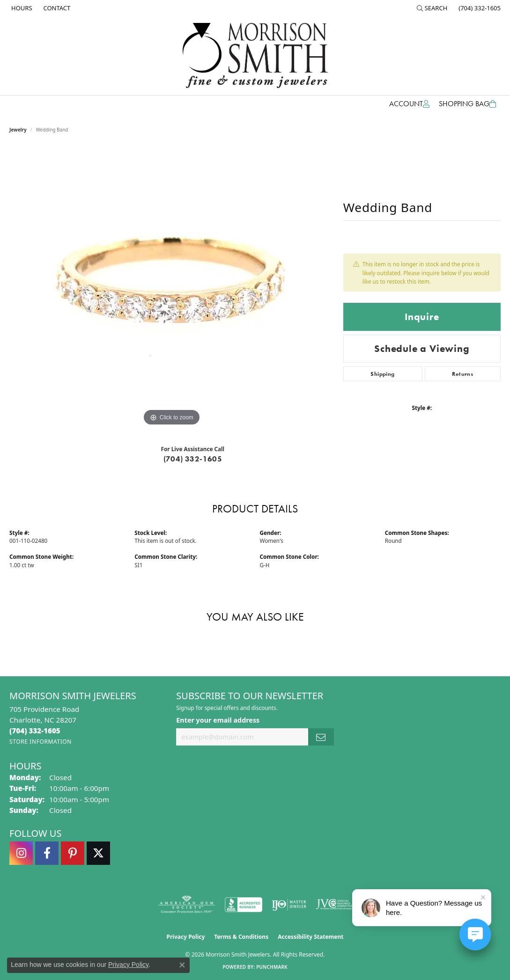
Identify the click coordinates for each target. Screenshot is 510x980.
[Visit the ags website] (187, 905)
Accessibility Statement (310, 937)
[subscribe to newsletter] (321, 737)
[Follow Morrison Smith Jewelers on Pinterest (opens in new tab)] (73, 853)
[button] (432, 8)
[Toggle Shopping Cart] (467, 104)
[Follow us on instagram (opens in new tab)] (21, 853)
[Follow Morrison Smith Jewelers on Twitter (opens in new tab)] (98, 853)
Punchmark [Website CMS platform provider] (272, 967)
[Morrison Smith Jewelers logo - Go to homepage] (255, 55)
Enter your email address (218, 720)
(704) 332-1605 (193, 459)
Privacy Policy (186, 937)
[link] (21, 8)
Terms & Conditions (241, 937)
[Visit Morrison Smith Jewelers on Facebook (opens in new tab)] (47, 853)
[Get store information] (41, 742)
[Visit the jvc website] (334, 905)
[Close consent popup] (182, 965)
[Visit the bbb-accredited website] (244, 905)
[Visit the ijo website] (289, 905)
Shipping (382, 374)
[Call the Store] (35, 731)
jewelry (18, 130)
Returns (462, 374)
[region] (171, 288)
